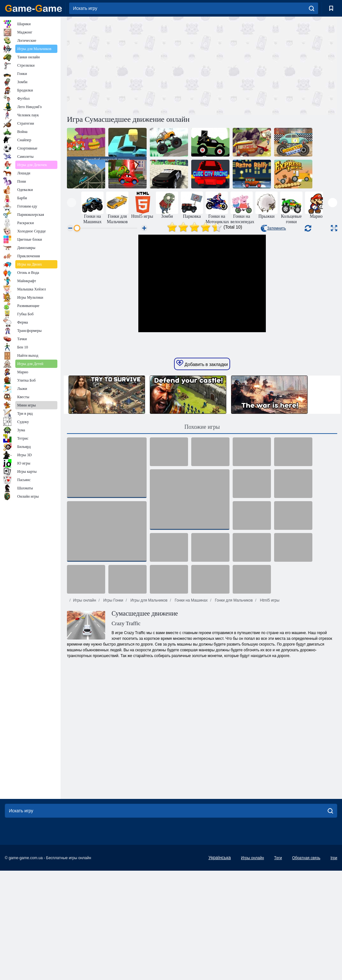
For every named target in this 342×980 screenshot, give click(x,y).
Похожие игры (202, 536)
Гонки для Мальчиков (233, 710)
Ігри (334, 967)
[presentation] (72, 203)
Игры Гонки (113, 710)
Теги (278, 967)
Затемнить (273, 228)
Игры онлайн (84, 710)
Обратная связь (306, 967)
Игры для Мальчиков (148, 710)
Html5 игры (269, 710)
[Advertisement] (135, 65)
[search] (312, 8)
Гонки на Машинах (191, 710)
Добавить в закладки (202, 473)
